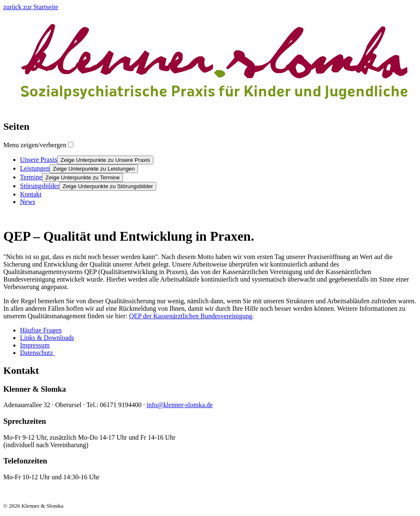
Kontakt (31, 194)
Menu (35, 145)
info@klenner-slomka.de (180, 405)
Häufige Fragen (41, 330)
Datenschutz (37, 353)
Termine (31, 177)
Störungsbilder (40, 186)
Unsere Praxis (39, 160)
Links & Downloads (47, 338)
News (27, 202)
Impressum (35, 345)
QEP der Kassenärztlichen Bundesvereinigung (191, 316)
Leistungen (35, 168)
